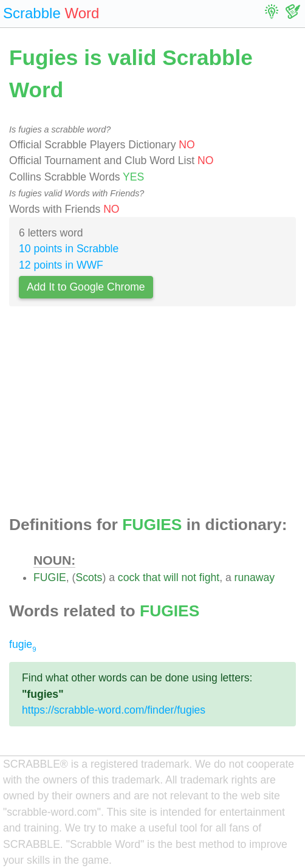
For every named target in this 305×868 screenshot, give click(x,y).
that (152, 577)
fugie (23, 644)
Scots (89, 577)
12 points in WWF (61, 265)
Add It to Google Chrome (86, 287)
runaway (255, 577)
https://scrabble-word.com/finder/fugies (114, 710)
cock (129, 577)
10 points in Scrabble (69, 249)
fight (209, 577)
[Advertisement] (152, 415)
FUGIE (50, 577)
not (189, 577)
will (171, 577)
